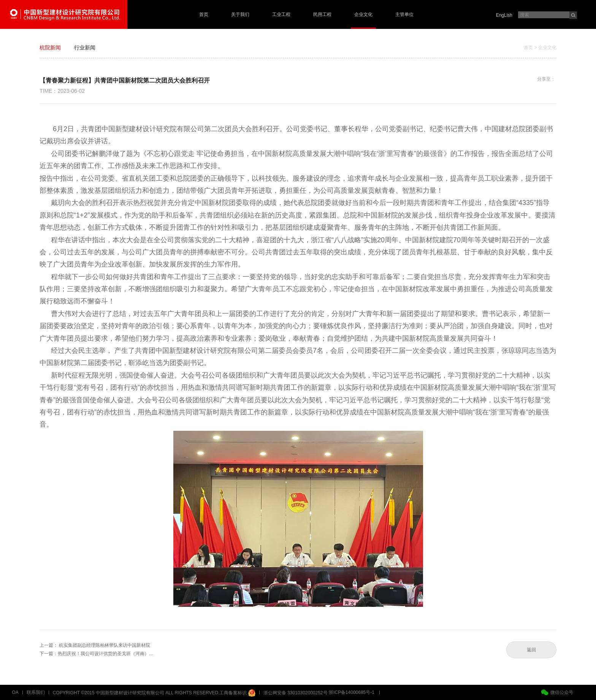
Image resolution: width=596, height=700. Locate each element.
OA (15, 692)
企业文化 (363, 14)
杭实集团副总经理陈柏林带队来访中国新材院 (105, 645)
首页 (204, 14)
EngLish (504, 15)
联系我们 (36, 692)
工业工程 (281, 14)
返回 (531, 650)
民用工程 (322, 14)
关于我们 (240, 14)
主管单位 (404, 14)
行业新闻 (85, 48)
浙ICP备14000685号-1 (352, 692)
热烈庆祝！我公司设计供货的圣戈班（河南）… (106, 654)
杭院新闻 (50, 48)
